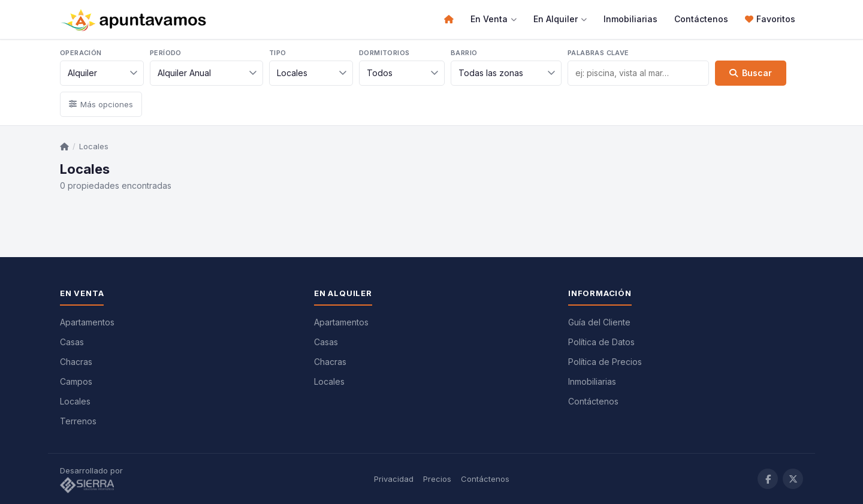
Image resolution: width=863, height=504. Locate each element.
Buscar (751, 73)
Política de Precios (605, 362)
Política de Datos (601, 342)
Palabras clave (598, 53)
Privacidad (394, 479)
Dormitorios (384, 53)
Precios (437, 479)
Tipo (278, 53)
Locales (94, 146)
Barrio (464, 53)
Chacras (76, 362)
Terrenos (78, 421)
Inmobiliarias (630, 19)
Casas (72, 342)
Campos (76, 381)
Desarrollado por (93, 479)
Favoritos (770, 19)
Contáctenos (701, 19)
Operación (81, 53)
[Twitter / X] (793, 479)
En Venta (494, 19)
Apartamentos (87, 322)
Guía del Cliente (599, 322)
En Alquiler (560, 19)
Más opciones (101, 104)
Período (166, 53)
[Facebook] (768, 479)
